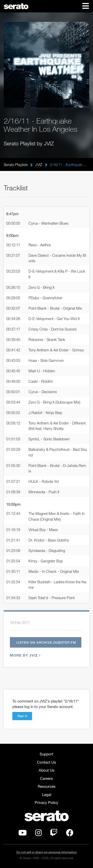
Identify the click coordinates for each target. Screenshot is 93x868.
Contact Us (46, 762)
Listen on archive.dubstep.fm (46, 642)
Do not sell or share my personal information (46, 852)
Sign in (22, 716)
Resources (47, 786)
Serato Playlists (16, 165)
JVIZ (39, 165)
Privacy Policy (46, 802)
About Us (47, 770)
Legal (47, 794)
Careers (46, 778)
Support (46, 754)
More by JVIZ (25, 655)
